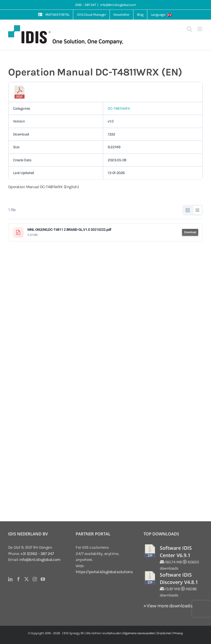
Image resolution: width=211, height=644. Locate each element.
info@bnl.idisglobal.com (118, 5)
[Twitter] (26, 579)
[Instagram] (35, 579)
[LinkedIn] (10, 579)
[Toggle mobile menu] (200, 29)
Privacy (178, 633)
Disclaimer (164, 633)
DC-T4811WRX (119, 108)
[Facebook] (18, 579)
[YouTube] (43, 579)
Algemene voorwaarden (139, 633)
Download (190, 232)
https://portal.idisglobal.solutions (104, 572)
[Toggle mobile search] (189, 29)
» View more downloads (168, 606)
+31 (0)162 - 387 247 (37, 554)
